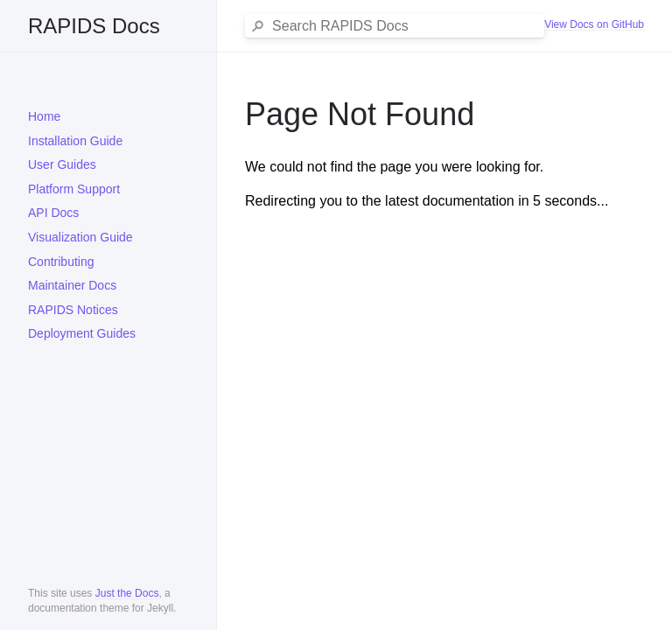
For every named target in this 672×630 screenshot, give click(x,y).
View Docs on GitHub (594, 24)
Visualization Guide (80, 237)
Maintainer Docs (72, 285)
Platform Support (74, 189)
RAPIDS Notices (73, 310)
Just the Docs (127, 593)
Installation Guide (75, 141)
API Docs (53, 213)
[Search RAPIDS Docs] (404, 26)
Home (44, 116)
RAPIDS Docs (94, 26)
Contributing (61, 262)
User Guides (62, 164)
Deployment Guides (82, 333)
